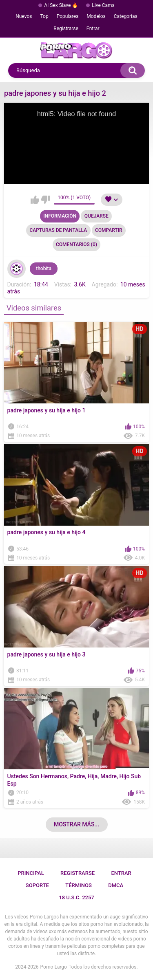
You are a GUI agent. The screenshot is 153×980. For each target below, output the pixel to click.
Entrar (93, 29)
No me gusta (45, 200)
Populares (68, 16)
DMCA (116, 885)
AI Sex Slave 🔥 (61, 5)
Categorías (126, 16)
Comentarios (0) (76, 244)
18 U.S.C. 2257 (76, 897)
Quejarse (96, 216)
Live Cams (103, 5)
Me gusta (35, 200)
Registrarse (66, 29)
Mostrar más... (76, 824)
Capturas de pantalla (58, 230)
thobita (44, 269)
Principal (31, 873)
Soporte (37, 885)
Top (44, 16)
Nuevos (24, 16)
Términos (79, 885)
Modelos (96, 16)
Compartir (109, 230)
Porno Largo (54, 967)
